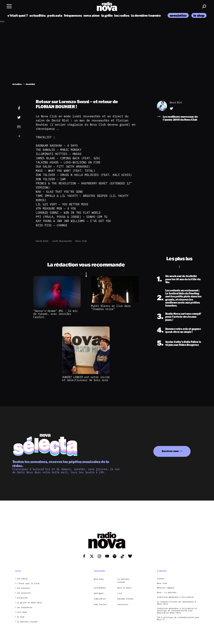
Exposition (123, 604)
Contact (161, 579)
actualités (37, 15)
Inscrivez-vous (170, 451)
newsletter (178, 15)
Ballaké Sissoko (126, 599)
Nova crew (162, 583)
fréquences (73, 15)
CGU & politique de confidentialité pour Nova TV (178, 619)
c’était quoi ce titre (28, 584)
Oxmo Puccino (100, 604)
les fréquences (24, 607)
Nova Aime (99, 579)
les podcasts (23, 588)
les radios (122, 15)
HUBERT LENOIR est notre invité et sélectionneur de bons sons (86, 379)
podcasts (55, 15)
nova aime (92, 15)
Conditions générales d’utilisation (175, 597)
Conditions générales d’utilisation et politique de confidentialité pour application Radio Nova (177, 611)
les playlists (24, 593)
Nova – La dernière (167, 592)
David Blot (42, 241)
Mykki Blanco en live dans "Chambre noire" (111, 307)
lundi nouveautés (62, 241)
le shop (199, 15)
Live (120, 593)
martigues (99, 593)
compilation (100, 599)
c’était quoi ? (18, 15)
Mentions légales (166, 588)
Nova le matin (124, 588)
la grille (107, 15)
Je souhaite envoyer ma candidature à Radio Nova (176, 603)
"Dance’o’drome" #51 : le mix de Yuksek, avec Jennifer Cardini (55, 314)
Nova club (81, 241)
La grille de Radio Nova (29, 603)
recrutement (100, 588)
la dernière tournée (146, 15)
